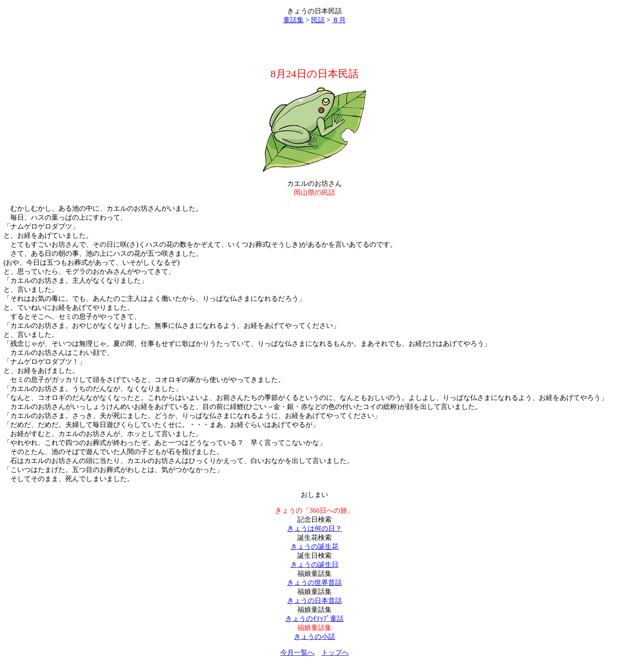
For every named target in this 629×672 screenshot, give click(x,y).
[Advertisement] (314, 46)
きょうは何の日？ (314, 528)
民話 (318, 20)
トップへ (335, 652)
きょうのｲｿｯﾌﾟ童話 (314, 619)
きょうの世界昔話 (314, 583)
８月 (339, 20)
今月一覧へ (297, 652)
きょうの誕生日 (314, 565)
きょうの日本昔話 (314, 601)
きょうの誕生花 (314, 546)
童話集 (293, 20)
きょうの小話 (314, 637)
